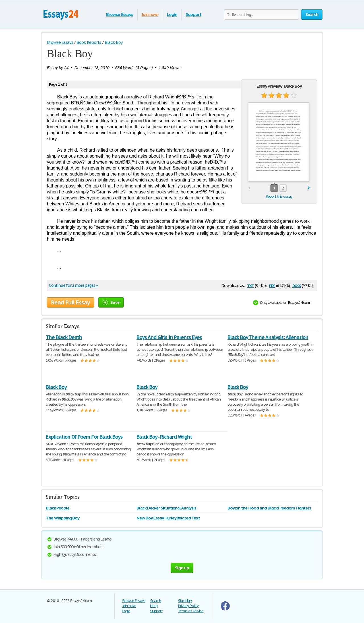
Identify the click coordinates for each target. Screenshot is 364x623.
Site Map (185, 601)
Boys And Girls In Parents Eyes (169, 337)
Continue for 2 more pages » (73, 285)
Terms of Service (191, 611)
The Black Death (64, 337)
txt (251, 285)
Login (172, 14)
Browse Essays (120, 14)
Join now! (150, 14)
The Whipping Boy (63, 518)
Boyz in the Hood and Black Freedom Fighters (269, 508)
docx (297, 285)
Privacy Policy (188, 606)
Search (156, 601)
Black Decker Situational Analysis (166, 508)
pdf (272, 285)
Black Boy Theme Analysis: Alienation (268, 337)
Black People (58, 508)
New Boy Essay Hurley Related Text (168, 518)
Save (111, 302)
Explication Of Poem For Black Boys (84, 437)
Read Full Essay (71, 302)
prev (249, 188)
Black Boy (56, 387)
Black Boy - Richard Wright (164, 437)
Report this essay (279, 196)
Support (194, 14)
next (309, 188)
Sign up (182, 568)
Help (154, 606)
